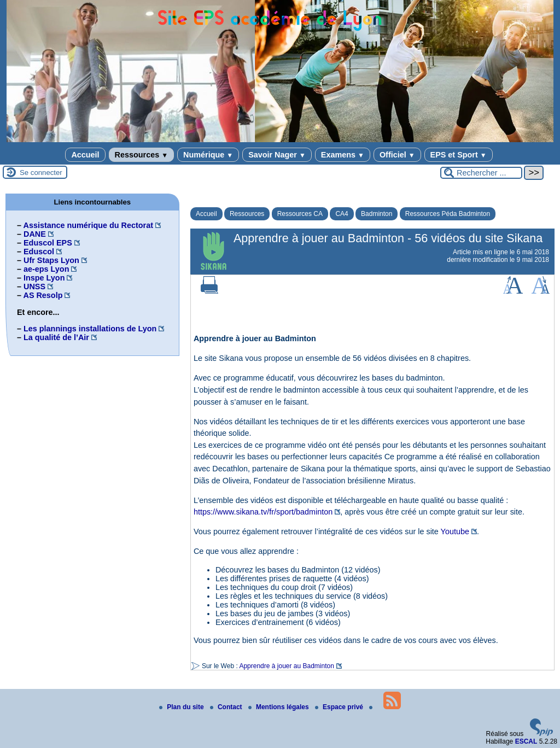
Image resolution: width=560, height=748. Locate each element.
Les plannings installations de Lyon (90, 329)
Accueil (85, 155)
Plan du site (182, 707)
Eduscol (39, 252)
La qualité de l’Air (56, 337)
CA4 (342, 214)
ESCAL (526, 741)
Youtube (455, 531)
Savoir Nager (277, 155)
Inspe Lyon (44, 278)
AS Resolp (43, 295)
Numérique (208, 155)
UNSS (34, 287)
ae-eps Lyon (46, 269)
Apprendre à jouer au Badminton (286, 666)
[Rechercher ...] (481, 173)
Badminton (377, 214)
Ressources (141, 155)
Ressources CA (300, 214)
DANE (35, 234)
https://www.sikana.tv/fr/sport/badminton (263, 512)
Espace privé (340, 707)
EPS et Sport (459, 155)
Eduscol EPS (48, 243)
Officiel (397, 155)
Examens (343, 155)
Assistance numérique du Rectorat (88, 225)
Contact (227, 707)
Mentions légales (279, 707)
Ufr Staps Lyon (51, 260)
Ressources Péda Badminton (448, 214)
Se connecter (41, 173)
